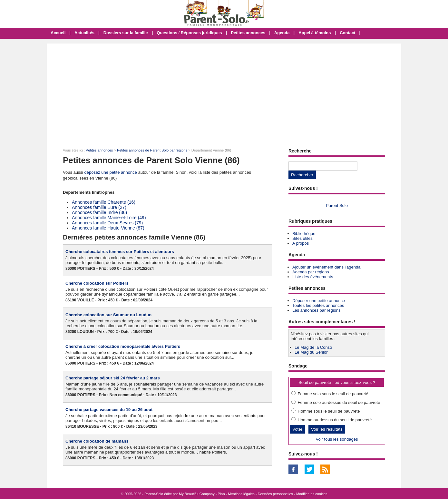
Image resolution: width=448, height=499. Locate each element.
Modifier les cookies (312, 494)
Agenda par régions (311, 272)
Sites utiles (302, 238)
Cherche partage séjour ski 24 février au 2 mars (113, 378)
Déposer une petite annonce (319, 301)
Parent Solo (337, 205)
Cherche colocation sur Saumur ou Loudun (108, 315)
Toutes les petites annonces (318, 305)
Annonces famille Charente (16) (104, 202)
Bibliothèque (304, 234)
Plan (221, 494)
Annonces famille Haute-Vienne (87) (108, 228)
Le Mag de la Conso (313, 347)
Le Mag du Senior (311, 352)
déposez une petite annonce (111, 172)
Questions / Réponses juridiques (189, 33)
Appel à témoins (315, 33)
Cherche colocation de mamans (97, 441)
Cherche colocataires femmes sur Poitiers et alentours (120, 252)
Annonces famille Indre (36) (99, 212)
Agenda (282, 33)
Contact (347, 33)
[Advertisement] (224, 92)
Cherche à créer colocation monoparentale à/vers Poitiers (123, 346)
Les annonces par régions (317, 310)
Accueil (58, 33)
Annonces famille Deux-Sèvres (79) (107, 223)
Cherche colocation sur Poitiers (97, 283)
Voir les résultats (327, 429)
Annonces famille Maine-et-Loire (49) (109, 218)
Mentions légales (241, 494)
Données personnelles (275, 494)
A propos (301, 243)
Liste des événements (313, 277)
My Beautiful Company (197, 494)
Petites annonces (248, 33)
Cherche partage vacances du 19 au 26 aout (109, 410)
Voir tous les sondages (337, 439)
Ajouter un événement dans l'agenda (326, 267)
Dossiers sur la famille (126, 33)
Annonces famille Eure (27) (99, 207)
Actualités (84, 33)
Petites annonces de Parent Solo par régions (152, 150)
